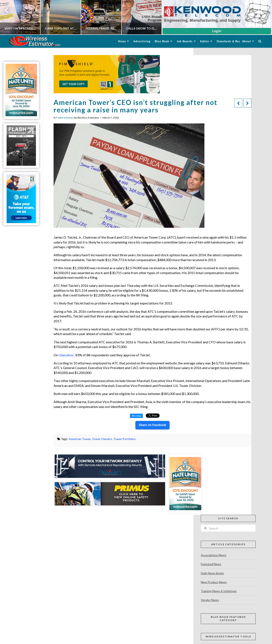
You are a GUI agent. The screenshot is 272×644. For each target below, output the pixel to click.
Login (217, 31)
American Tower (80, 439)
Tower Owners (102, 439)
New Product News (214, 582)
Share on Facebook (152, 425)
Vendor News (210, 600)
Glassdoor (66, 355)
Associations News (214, 555)
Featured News (65, 118)
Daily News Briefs (212, 573)
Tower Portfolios (125, 439)
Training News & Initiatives (219, 591)
